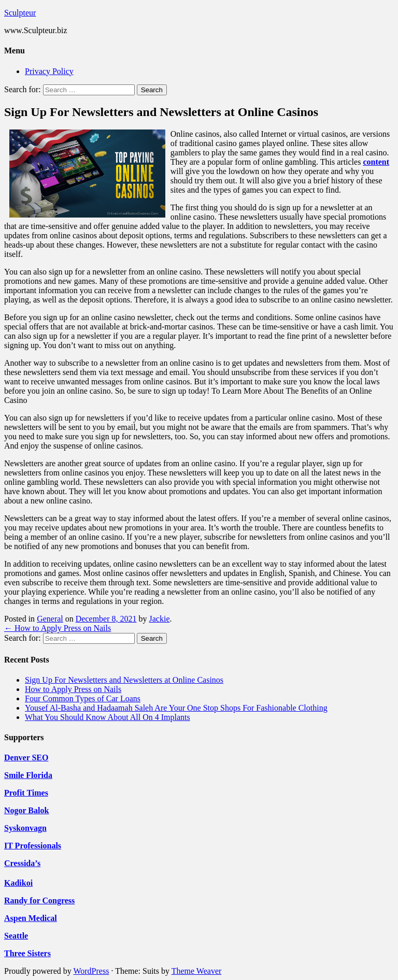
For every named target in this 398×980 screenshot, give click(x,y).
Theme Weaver (197, 971)
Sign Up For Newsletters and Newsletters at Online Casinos (124, 680)
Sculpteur (20, 13)
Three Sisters (27, 953)
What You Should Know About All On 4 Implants (108, 717)
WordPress (91, 971)
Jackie (160, 619)
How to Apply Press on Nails (58, 628)
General (50, 619)
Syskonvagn (25, 828)
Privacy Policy (49, 71)
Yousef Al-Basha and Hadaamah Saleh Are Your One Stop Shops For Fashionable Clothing (176, 708)
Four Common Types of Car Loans (83, 698)
